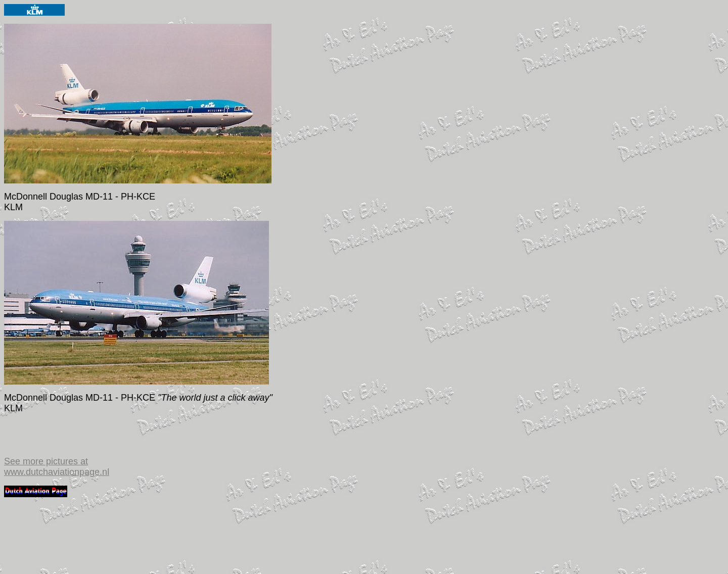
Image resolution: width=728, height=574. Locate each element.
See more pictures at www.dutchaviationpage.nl (57, 467)
